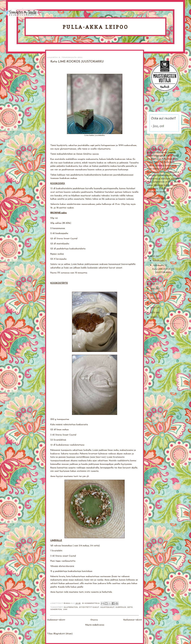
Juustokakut (107, 607)
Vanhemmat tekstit (133, 620)
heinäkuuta (159, 261)
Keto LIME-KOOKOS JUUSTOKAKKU (77, 62)
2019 (153, 279)
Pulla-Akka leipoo (95, 27)
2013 (153, 308)
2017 (153, 289)
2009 (153, 317)
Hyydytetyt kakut (89, 607)
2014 (153, 303)
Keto (130, 607)
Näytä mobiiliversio (95, 625)
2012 (153, 313)
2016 (153, 294)
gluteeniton (71, 607)
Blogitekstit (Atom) (63, 634)
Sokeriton (56, 609)
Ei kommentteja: (92, 603)
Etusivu (94, 620)
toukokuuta (159, 265)
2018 (153, 284)
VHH (65, 609)
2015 (153, 298)
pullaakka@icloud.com (158, 198)
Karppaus (121, 607)
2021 (153, 256)
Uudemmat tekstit (56, 620)
